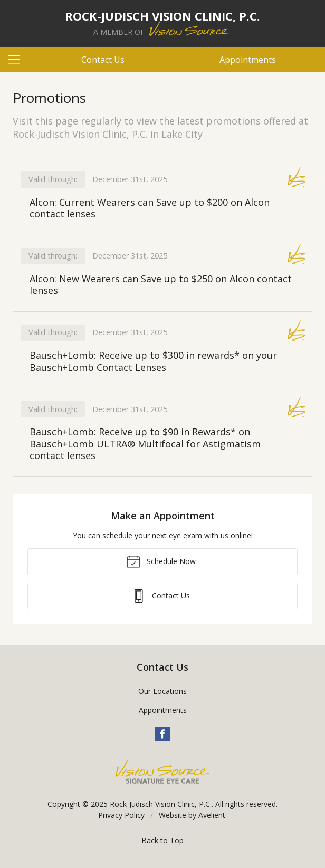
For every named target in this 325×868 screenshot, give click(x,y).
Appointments (248, 60)
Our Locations (162, 691)
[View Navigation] (18, 60)
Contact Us (103, 60)
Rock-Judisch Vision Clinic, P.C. (161, 804)
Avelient (212, 815)
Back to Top (162, 840)
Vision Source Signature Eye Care (162, 771)
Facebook (162, 734)
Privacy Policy (121, 815)
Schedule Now (161, 561)
